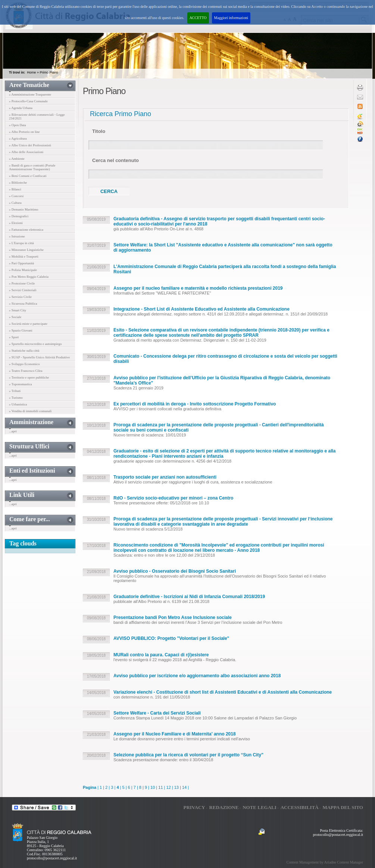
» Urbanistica (18, 404)
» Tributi (15, 391)
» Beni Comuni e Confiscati (28, 176)
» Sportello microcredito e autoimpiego (35, 344)
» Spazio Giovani (21, 330)
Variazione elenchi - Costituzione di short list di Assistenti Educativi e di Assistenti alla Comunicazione (223, 692)
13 (176, 787)
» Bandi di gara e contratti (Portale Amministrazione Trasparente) (32, 167)
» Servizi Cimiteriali (23, 290)
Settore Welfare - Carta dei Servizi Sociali (157, 713)
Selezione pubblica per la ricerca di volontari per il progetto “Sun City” (188, 755)
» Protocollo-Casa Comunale (28, 101)
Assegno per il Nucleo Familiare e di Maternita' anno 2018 (175, 734)
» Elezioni (16, 223)
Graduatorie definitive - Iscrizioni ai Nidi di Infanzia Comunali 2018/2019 (189, 597)
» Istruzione (17, 236)
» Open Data (17, 125)
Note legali (260, 807)
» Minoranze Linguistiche (26, 250)
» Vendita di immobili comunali (30, 411)
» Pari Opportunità (21, 263)
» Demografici (19, 216)
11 (160, 787)
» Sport (14, 337)
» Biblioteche (18, 183)
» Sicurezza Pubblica (23, 304)
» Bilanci (15, 189)
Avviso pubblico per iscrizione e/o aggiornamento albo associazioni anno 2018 (197, 676)
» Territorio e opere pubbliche (29, 377)
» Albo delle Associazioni (26, 152)
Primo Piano (49, 72)
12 (169, 787)
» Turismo (16, 398)
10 (153, 787)
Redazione (224, 807)
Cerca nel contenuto (115, 160)
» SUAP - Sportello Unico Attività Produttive (39, 357)
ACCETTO (198, 18)
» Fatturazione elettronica (26, 230)
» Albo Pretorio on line (24, 132)
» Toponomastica (20, 384)
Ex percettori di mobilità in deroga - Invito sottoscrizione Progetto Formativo (195, 404)
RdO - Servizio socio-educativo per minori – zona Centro (173, 498)
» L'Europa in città (21, 243)
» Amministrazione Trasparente (30, 94)
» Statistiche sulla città (24, 351)
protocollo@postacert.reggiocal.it (52, 858)
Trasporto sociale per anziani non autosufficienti (165, 477)
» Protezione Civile (22, 283)
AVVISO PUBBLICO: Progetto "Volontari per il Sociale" (171, 638)
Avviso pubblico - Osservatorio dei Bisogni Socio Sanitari (175, 571)
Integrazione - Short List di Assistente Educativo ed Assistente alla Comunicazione (201, 309)
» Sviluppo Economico (24, 364)
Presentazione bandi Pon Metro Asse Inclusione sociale (173, 617)
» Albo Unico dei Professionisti (30, 145)
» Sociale (15, 317)
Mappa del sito (343, 807)
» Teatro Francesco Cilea (26, 371)
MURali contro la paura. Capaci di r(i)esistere (161, 655)
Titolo (99, 131)
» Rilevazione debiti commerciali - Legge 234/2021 (37, 116)
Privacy (194, 807)
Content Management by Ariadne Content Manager (325, 862)
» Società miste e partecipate (28, 324)
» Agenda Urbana (21, 108)
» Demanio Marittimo (24, 209)
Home (31, 72)
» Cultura (15, 203)
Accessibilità (300, 807)
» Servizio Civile (20, 297)
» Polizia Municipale (23, 270)
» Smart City (18, 310)
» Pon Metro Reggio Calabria (29, 277)
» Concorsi (16, 196)
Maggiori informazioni (231, 18)
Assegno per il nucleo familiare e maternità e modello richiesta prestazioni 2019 (198, 288)
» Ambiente (17, 159)
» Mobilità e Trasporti (24, 256)
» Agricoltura (18, 139)
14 (184, 787)
